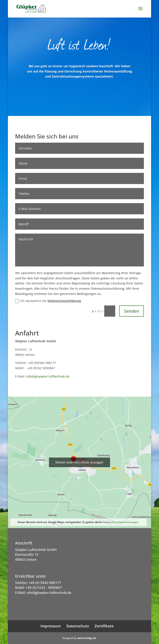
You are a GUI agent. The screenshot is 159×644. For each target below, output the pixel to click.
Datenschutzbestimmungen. (121, 522)
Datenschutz (78, 626)
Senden (132, 311)
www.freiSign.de (87, 638)
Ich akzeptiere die (48, 301)
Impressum (51, 626)
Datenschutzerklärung (64, 301)
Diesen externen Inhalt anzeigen (79, 462)
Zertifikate (104, 626)
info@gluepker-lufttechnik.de (48, 376)
